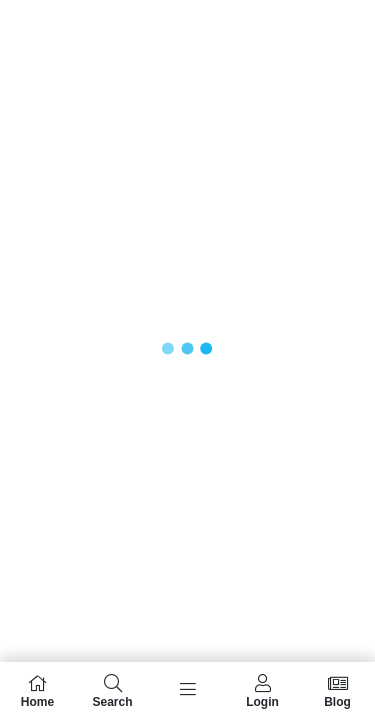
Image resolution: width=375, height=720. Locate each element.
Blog (337, 691)
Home (37, 691)
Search (112, 691)
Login (262, 691)
